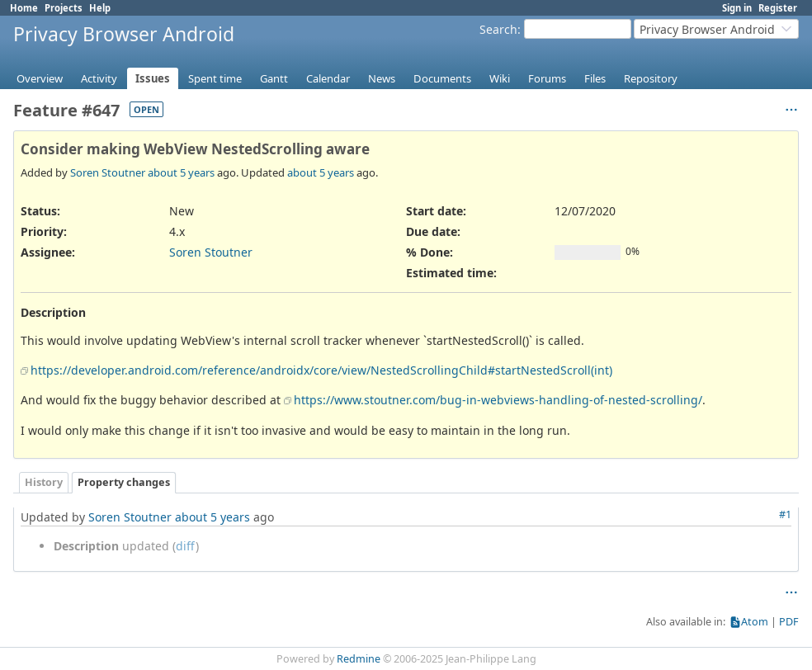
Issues (153, 78)
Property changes (124, 482)
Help (100, 8)
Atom (755, 622)
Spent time (215, 78)
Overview (40, 78)
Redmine (359, 659)
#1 (785, 514)
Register (778, 8)
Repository (651, 78)
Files (595, 78)
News (382, 78)
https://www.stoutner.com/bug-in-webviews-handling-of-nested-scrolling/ (498, 400)
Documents (442, 78)
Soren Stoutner (108, 172)
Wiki (500, 78)
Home (24, 8)
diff (186, 546)
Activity (99, 78)
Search (498, 29)
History (44, 482)
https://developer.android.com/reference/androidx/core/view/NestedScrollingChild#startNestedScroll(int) (321, 370)
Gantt (274, 78)
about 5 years (181, 172)
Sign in (737, 8)
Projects (64, 8)
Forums (547, 78)
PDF (789, 622)
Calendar (328, 78)
